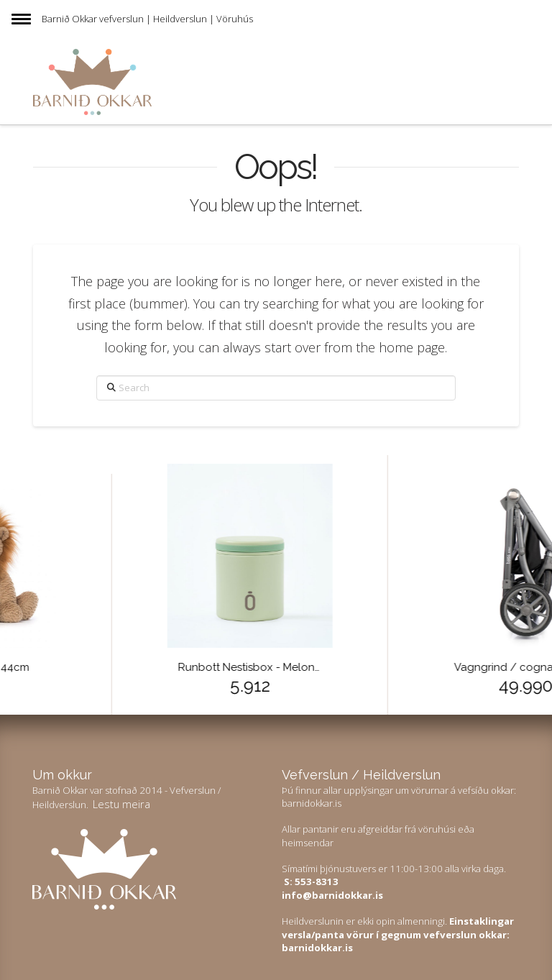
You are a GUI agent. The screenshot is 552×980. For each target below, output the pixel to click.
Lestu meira (121, 804)
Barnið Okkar (69, 19)
